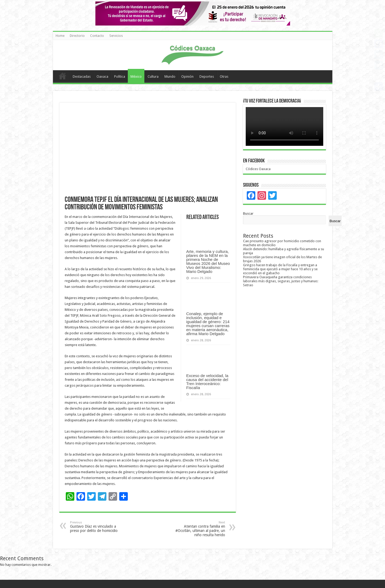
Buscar (248, 213)
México (136, 77)
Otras (224, 77)
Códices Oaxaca (258, 169)
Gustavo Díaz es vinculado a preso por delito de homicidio (97, 527)
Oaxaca (102, 77)
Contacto (97, 36)
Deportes (207, 77)
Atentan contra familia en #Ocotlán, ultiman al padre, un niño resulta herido (198, 529)
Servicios (116, 36)
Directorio (77, 36)
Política (120, 77)
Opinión (187, 77)
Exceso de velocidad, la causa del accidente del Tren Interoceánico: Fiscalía (207, 382)
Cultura (153, 77)
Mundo (170, 77)
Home (60, 36)
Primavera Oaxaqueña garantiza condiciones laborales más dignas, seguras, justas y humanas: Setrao (281, 281)
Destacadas (82, 77)
